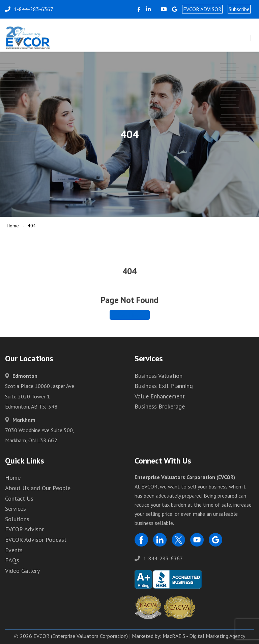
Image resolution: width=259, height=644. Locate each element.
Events (14, 550)
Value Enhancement (160, 396)
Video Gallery (22, 571)
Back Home (130, 315)
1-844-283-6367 (159, 558)
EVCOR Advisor (24, 529)
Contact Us (19, 498)
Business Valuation (159, 376)
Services (16, 509)
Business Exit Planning (164, 386)
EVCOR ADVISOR (202, 9)
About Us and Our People (38, 488)
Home (13, 226)
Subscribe (239, 9)
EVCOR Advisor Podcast (36, 540)
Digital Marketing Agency (217, 636)
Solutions (17, 519)
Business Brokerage (160, 406)
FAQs (12, 560)
